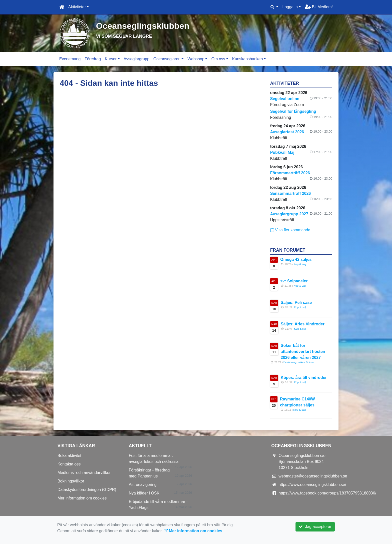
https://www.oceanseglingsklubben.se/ (312, 485)
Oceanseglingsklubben (150, 25)
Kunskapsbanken (248, 59)
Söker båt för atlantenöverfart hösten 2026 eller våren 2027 (303, 352)
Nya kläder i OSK (144, 493)
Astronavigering (143, 485)
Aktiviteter (77, 7)
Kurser (111, 59)
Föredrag (93, 59)
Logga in (290, 7)
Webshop (196, 59)
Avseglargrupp (137, 59)
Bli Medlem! (319, 7)
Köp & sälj (300, 264)
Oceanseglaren (167, 59)
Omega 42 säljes (296, 259)
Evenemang (70, 59)
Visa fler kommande (290, 230)
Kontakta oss (69, 464)
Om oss (218, 59)
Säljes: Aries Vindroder (303, 324)
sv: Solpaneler (294, 281)
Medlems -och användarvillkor (84, 473)
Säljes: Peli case (296, 303)
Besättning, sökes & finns (299, 362)
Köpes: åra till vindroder (304, 378)
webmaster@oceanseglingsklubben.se (313, 476)
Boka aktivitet (69, 456)
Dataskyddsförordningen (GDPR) (87, 490)
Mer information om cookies (82, 498)
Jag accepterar (315, 527)
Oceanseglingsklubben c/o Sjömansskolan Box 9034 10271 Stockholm (302, 462)
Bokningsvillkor (71, 481)
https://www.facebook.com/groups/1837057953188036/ (327, 493)
